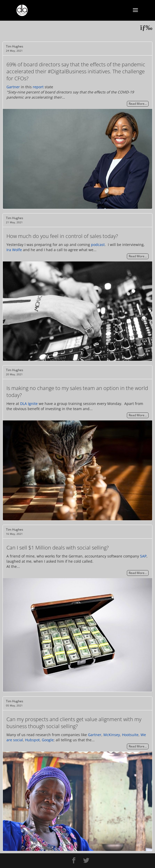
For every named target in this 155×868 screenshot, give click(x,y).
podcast (98, 245)
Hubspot (32, 740)
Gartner (13, 87)
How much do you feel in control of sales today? (62, 236)
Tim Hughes (15, 46)
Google (48, 740)
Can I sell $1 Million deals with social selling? (58, 548)
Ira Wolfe (14, 250)
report (38, 87)
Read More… (138, 104)
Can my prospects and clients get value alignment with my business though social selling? (74, 723)
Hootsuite (130, 735)
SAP (143, 556)
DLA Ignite (29, 404)
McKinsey (112, 735)
